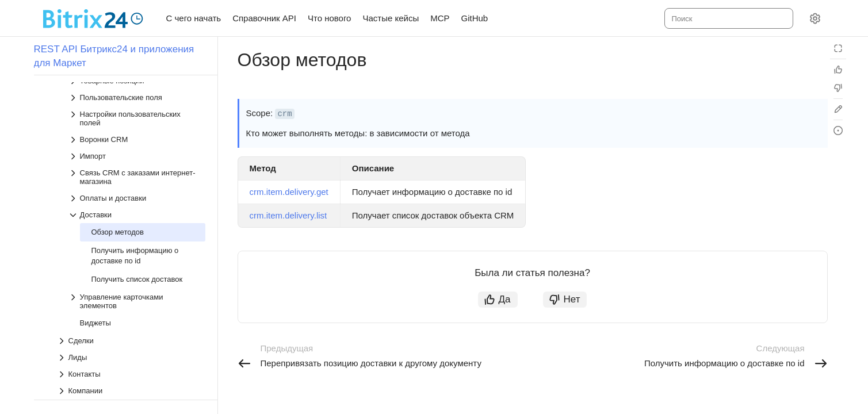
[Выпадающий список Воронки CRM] (137, 139)
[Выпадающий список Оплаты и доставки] (137, 198)
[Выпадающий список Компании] (131, 391)
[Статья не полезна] (838, 88)
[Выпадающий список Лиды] (131, 357)
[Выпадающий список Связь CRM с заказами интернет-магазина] (137, 177)
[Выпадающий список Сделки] (131, 341)
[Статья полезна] (838, 70)
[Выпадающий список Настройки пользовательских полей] (137, 118)
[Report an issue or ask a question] (838, 131)
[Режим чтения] (838, 48)
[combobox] (728, 18)
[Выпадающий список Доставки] (137, 215)
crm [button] (284, 114)
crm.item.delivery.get (289, 192)
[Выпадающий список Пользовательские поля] (137, 97)
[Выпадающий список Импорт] (137, 156)
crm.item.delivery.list (288, 215)
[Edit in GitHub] (838, 109)
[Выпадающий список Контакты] (131, 374)
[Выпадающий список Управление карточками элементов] (137, 301)
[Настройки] (815, 18)
